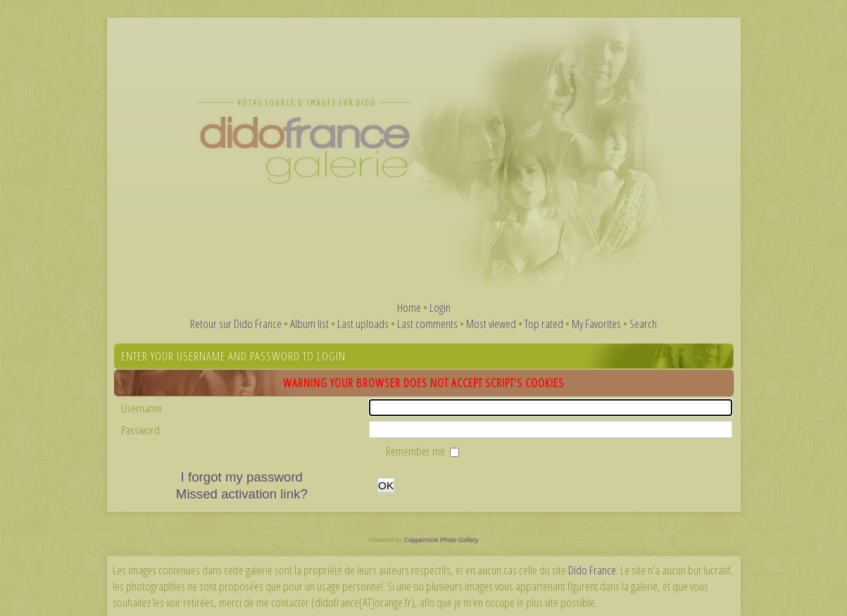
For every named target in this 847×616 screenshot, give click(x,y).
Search (643, 323)
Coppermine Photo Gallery (441, 540)
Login (440, 307)
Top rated (544, 323)
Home (409, 307)
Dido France (592, 570)
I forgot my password (242, 477)
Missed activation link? (242, 494)
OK (386, 485)
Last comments (427, 323)
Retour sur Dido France (236, 323)
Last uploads (363, 323)
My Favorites (596, 323)
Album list (309, 323)
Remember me (416, 451)
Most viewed (491, 323)
